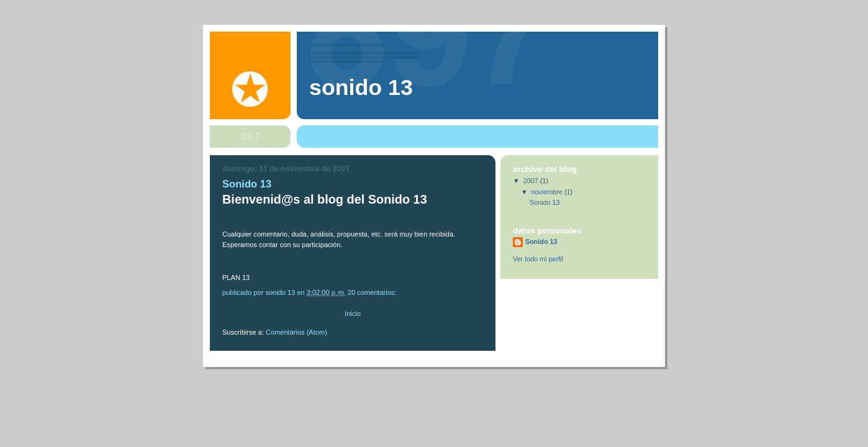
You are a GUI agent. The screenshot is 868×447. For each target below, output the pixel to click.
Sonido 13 (247, 184)
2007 (532, 181)
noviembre (548, 192)
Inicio (353, 314)
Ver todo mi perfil (538, 259)
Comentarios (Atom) (296, 332)
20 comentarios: (373, 292)
